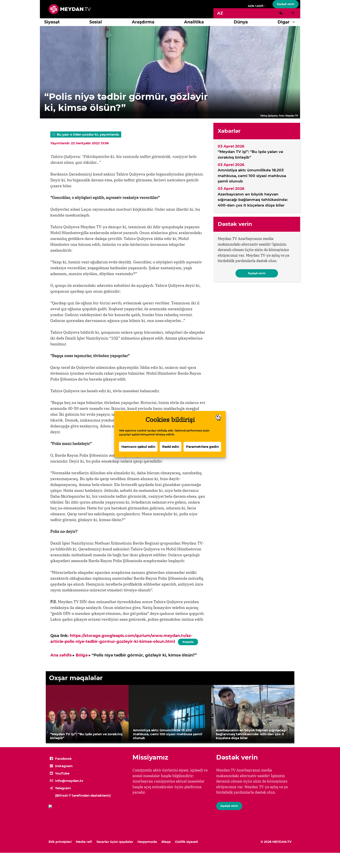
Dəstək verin (286, 4)
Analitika (194, 22)
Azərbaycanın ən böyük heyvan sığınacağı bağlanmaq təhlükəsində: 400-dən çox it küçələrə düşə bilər (253, 200)
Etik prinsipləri (60, 842)
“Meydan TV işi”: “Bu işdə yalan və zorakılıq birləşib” (250, 154)
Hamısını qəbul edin (138, 448)
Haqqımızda (147, 842)
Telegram (63, 788)
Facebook (63, 759)
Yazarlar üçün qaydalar (115, 842)
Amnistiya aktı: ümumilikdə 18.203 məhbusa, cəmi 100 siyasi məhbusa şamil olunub (252, 176)
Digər (289, 22)
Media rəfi (84, 842)
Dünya (241, 22)
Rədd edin (171, 448)
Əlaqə (166, 842)
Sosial (96, 22)
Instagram (64, 766)
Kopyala (188, 641)
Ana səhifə (61, 655)
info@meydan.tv (69, 781)
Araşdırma (143, 22)
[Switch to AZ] (220, 13)
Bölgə (82, 655)
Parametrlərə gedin (202, 448)
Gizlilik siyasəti (186, 842)
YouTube (62, 773)
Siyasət (52, 22)
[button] (295, 22)
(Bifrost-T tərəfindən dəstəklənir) (83, 795)
